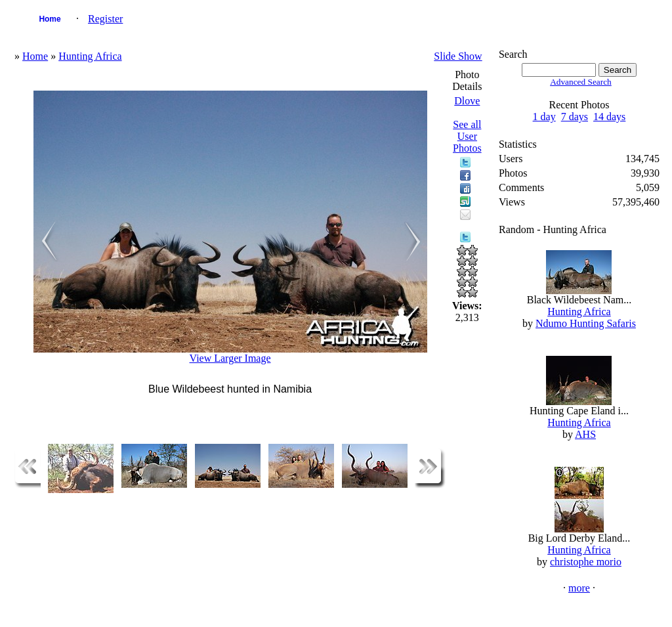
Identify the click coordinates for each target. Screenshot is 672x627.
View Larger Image (230, 358)
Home (50, 19)
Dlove (467, 101)
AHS (585, 434)
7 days (575, 117)
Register (105, 19)
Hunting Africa (90, 56)
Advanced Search (581, 82)
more (579, 588)
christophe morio (586, 562)
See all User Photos (467, 136)
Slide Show (458, 56)
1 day (544, 117)
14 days (609, 117)
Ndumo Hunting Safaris (586, 323)
